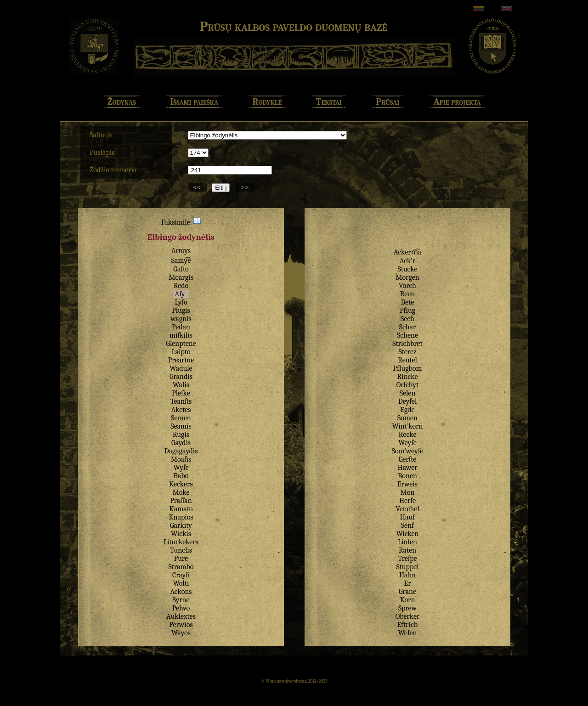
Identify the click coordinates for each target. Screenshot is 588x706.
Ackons (181, 592)
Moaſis (181, 459)
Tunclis (181, 550)
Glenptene (181, 344)
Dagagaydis (181, 451)
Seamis (181, 426)
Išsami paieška (194, 102)
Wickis (181, 534)
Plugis (181, 311)
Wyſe (181, 468)
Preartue (181, 360)
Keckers (181, 484)
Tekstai (329, 102)
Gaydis (181, 443)
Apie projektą (457, 102)
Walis (181, 385)
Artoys (181, 251)
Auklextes (181, 616)
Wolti (181, 583)
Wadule (181, 368)
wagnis (181, 319)
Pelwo (181, 608)
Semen (181, 418)
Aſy (180, 294)
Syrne (181, 600)
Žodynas (122, 102)
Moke (181, 492)
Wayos (181, 633)
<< (198, 187)
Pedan (181, 327)
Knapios (181, 517)
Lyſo (181, 302)
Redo (181, 286)
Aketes (181, 410)
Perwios (181, 625)
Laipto (181, 352)
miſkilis (181, 335)
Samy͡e (181, 260)
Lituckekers (181, 542)
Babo (181, 476)
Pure (181, 559)
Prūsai (388, 102)
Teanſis (181, 401)
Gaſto (181, 269)
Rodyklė (267, 102)
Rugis (181, 435)
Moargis (181, 277)
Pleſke (181, 393)
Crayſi (181, 575)
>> (245, 187)
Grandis (181, 377)
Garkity (181, 525)
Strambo (181, 567)
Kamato (181, 509)
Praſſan (181, 501)
